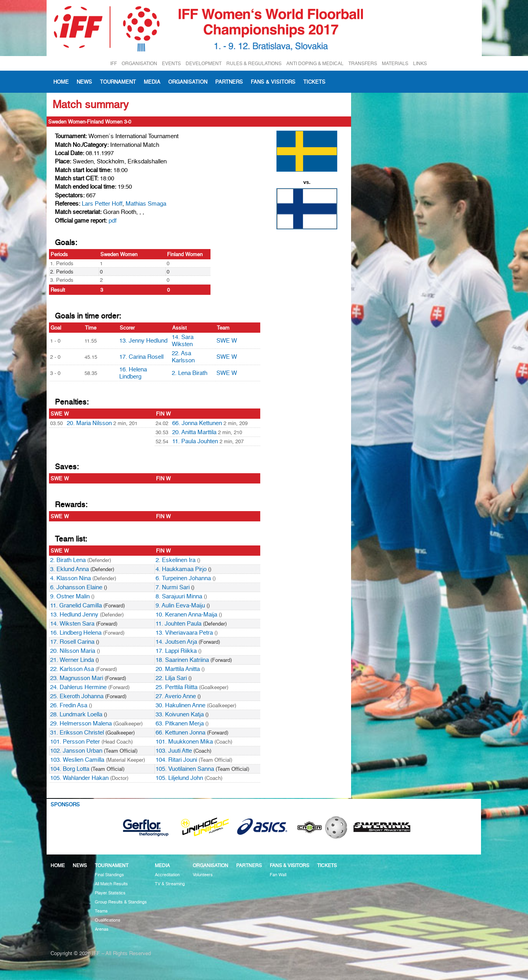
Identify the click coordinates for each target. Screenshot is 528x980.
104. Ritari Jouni (176, 760)
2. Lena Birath (190, 373)
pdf (113, 221)
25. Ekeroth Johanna (77, 696)
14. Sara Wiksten (183, 341)
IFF (114, 63)
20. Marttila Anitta (178, 669)
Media (152, 82)
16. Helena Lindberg (133, 373)
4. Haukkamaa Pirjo (181, 569)
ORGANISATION (139, 63)
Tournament (118, 82)
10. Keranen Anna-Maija (186, 615)
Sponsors (65, 804)
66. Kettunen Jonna (180, 733)
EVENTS (171, 63)
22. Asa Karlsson (183, 357)
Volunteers (203, 875)
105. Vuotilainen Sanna (185, 769)
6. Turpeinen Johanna (183, 578)
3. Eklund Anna (70, 569)
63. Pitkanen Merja (180, 723)
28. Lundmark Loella (76, 714)
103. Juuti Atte (174, 751)
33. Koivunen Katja (180, 714)
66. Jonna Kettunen (197, 423)
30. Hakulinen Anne (180, 705)
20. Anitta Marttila (194, 432)
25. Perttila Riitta (177, 687)
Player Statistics (110, 893)
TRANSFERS (363, 63)
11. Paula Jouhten (195, 441)
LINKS (420, 63)
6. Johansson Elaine (76, 587)
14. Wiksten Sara (72, 624)
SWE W (227, 341)
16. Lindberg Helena (76, 633)
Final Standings (109, 875)
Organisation (188, 82)
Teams (101, 911)
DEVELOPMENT (204, 63)
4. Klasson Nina (70, 578)
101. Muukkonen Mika (184, 742)
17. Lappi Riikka (176, 651)
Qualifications (108, 920)
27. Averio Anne (176, 696)
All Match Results (111, 884)
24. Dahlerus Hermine (78, 687)
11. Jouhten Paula (179, 624)
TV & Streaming (170, 884)
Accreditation (167, 875)
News (84, 82)
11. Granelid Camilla (76, 605)
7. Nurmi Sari (173, 587)
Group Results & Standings (121, 902)
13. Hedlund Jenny (74, 615)
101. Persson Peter (75, 742)
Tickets (314, 82)
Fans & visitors (273, 82)
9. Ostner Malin (70, 596)
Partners (229, 82)
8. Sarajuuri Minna (179, 596)
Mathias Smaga (146, 204)
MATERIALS (395, 63)
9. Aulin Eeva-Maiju (180, 605)
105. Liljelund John (179, 778)
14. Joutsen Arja (176, 642)
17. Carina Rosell (141, 357)
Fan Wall (278, 875)
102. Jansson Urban (76, 751)
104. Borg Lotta (70, 769)
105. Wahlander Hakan (79, 778)
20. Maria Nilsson (89, 423)
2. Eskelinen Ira (176, 560)
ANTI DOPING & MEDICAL (315, 63)
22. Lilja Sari (171, 678)
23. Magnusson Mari (77, 678)
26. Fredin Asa (69, 705)
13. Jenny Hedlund (143, 341)
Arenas (102, 929)
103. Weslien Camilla (77, 760)
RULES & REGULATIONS (254, 63)
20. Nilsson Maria (73, 651)
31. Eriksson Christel (77, 733)
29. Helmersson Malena (81, 723)
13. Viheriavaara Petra (184, 633)
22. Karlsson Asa (72, 669)
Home (61, 82)
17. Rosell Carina (72, 642)
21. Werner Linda (72, 660)
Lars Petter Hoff (102, 204)
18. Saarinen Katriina (182, 660)
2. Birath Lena (68, 560)
